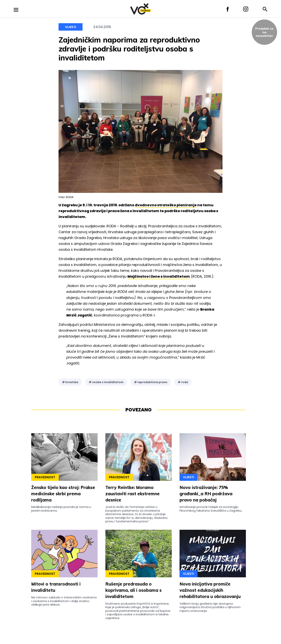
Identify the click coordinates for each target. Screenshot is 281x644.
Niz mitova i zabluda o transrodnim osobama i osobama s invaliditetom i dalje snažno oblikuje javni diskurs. (64, 601)
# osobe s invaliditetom (106, 382)
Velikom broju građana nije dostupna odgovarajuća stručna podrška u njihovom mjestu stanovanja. (210, 607)
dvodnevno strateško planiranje (166, 205)
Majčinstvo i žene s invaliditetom (159, 276)
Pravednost (45, 477)
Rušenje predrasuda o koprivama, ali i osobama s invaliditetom (133, 590)
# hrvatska (70, 382)
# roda (183, 382)
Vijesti (71, 27)
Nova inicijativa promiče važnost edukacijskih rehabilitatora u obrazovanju (210, 590)
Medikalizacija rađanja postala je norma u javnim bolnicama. (61, 509)
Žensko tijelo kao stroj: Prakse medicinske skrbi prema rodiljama (63, 494)
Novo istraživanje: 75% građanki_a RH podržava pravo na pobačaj (206, 494)
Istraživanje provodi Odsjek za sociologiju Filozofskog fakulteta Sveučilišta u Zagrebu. (211, 509)
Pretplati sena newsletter (264, 32)
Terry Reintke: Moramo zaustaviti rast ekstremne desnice (132, 494)
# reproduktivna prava (151, 382)
